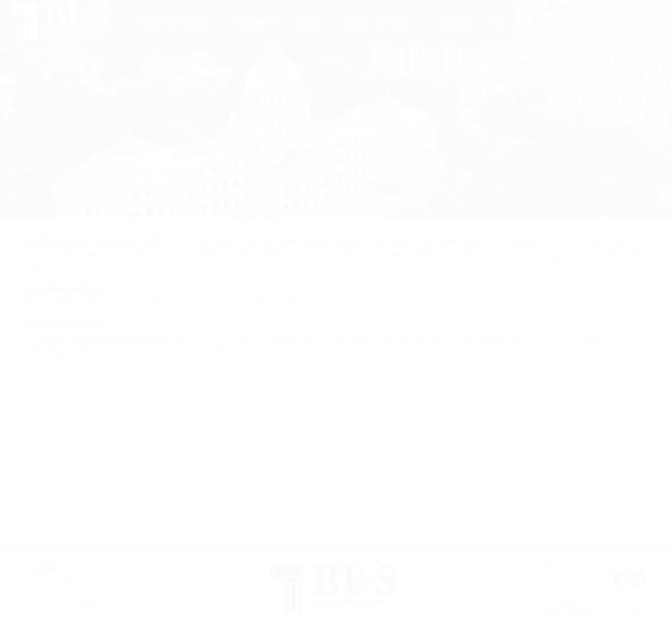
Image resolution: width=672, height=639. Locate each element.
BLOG (310, 23)
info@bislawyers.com (82, 605)
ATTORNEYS (253, 23)
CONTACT (454, 23)
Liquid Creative (624, 611)
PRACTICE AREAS (174, 23)
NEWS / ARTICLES (378, 23)
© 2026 (554, 567)
